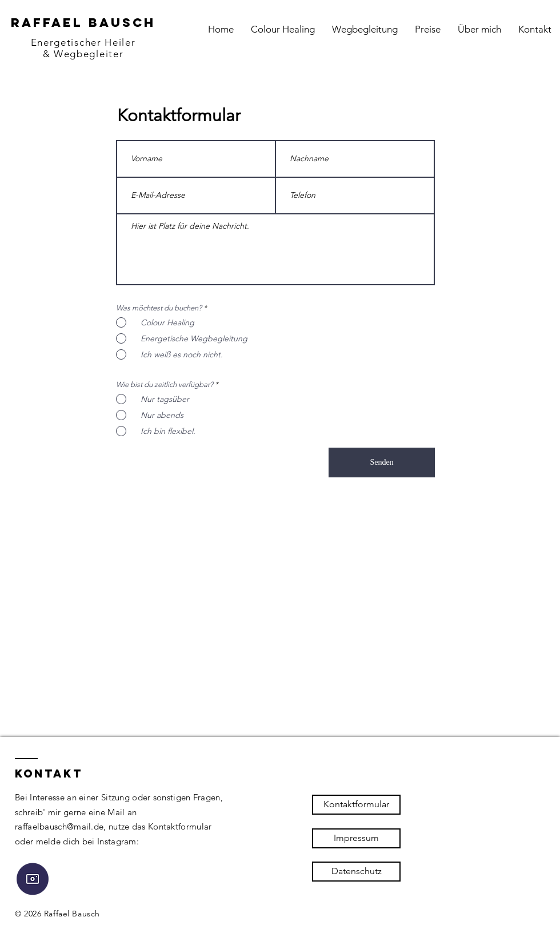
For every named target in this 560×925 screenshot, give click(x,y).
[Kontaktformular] (356, 805)
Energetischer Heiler (83, 42)
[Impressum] (356, 838)
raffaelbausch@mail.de (59, 826)
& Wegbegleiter (83, 54)
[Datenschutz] (356, 872)
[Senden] (382, 462)
